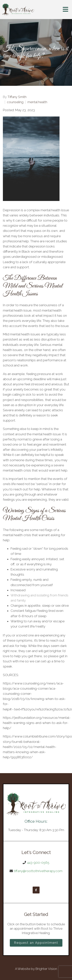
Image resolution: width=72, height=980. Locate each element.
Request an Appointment (36, 943)
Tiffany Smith (17, 97)
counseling (15, 102)
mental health (37, 102)
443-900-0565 (38, 863)
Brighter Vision (46, 969)
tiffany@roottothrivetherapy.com (38, 871)
